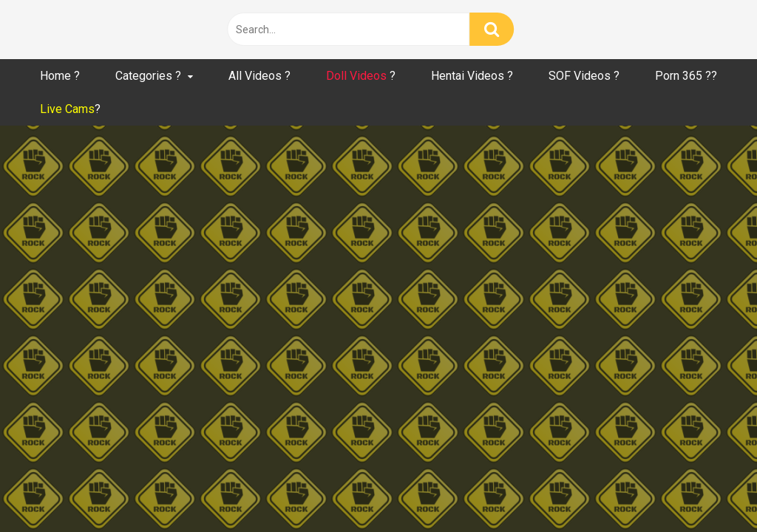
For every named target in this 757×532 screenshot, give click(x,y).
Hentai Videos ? (472, 76)
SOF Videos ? (584, 76)
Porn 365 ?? (686, 76)
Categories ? (148, 76)
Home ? (60, 76)
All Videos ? (259, 76)
